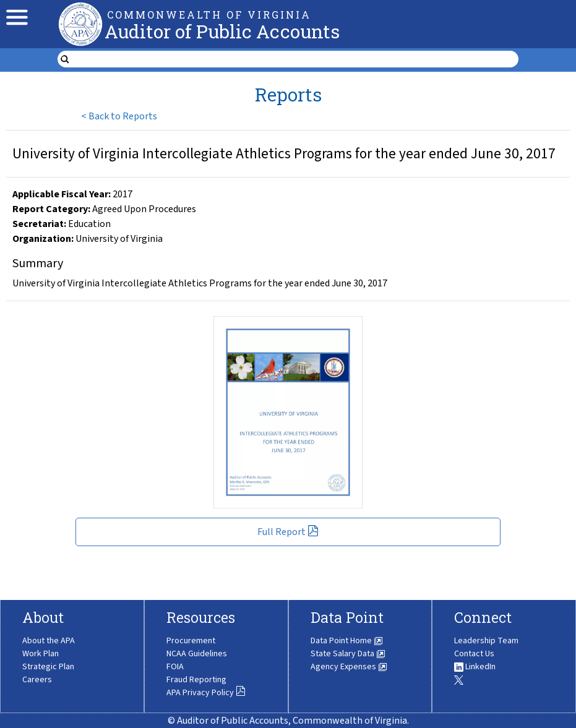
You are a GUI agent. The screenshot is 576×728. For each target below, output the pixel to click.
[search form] (296, 59)
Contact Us (474, 654)
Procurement (191, 641)
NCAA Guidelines (197, 654)
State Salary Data (348, 654)
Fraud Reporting (196, 680)
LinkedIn (475, 667)
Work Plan (41, 654)
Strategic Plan (48, 667)
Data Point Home (347, 641)
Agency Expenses (349, 667)
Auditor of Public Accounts (222, 31)
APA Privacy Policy (206, 693)
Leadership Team (486, 641)
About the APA (49, 641)
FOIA (175, 667)
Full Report (288, 532)
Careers (37, 680)
